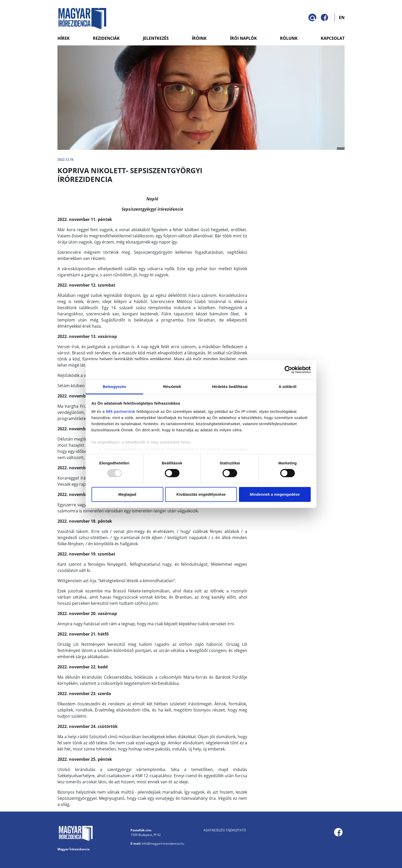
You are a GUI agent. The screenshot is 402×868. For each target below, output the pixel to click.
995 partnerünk (121, 411)
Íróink (199, 38)
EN (342, 17)
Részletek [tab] (172, 386)
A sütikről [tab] (288, 386)
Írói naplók (243, 38)
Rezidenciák (106, 38)
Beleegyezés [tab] (114, 386)
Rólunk (289, 38)
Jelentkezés (156, 38)
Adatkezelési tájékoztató (225, 830)
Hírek (64, 38)
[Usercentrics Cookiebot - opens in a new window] (288, 370)
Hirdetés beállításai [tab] (230, 386)
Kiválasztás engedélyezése (201, 494)
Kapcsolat (333, 38)
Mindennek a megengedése (275, 494)
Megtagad (127, 494)
